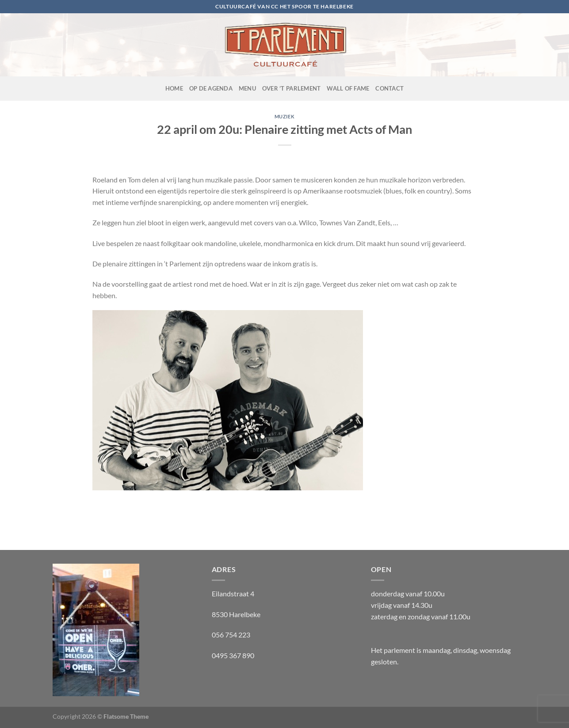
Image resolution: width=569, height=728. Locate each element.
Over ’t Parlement (291, 88)
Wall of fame (348, 88)
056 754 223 (231, 635)
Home (174, 88)
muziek (284, 116)
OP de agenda (211, 88)
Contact (390, 88)
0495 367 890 (233, 655)
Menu (247, 88)
